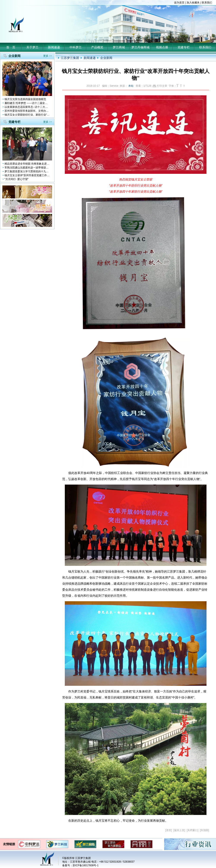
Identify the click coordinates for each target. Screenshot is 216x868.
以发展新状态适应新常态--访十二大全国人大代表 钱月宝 (27, 107)
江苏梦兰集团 (70, 58)
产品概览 (97, 47)
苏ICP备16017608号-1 (86, 865)
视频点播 (162, 47)
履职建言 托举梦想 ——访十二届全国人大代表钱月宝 (27, 103)
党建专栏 (184, 47)
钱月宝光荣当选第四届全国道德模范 (25, 99)
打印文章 (160, 86)
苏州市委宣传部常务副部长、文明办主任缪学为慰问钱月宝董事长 (27, 111)
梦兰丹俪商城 (140, 47)
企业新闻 (106, 58)
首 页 (11, 47)
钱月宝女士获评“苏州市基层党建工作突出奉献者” (27, 175)
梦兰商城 (119, 47)
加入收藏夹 (193, 3)
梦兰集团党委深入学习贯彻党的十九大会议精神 (27, 171)
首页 (169, 830)
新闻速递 (54, 47)
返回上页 (179, 830)
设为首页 (179, 3)
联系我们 (207, 3)
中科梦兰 (76, 47)
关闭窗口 (192, 830)
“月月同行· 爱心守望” (17, 179)
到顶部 (205, 830)
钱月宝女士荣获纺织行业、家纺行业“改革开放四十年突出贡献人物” (27, 115)
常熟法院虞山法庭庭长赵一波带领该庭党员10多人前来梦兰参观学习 (27, 168)
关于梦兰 (32, 47)
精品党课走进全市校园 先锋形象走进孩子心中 (27, 164)
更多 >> (48, 56)
